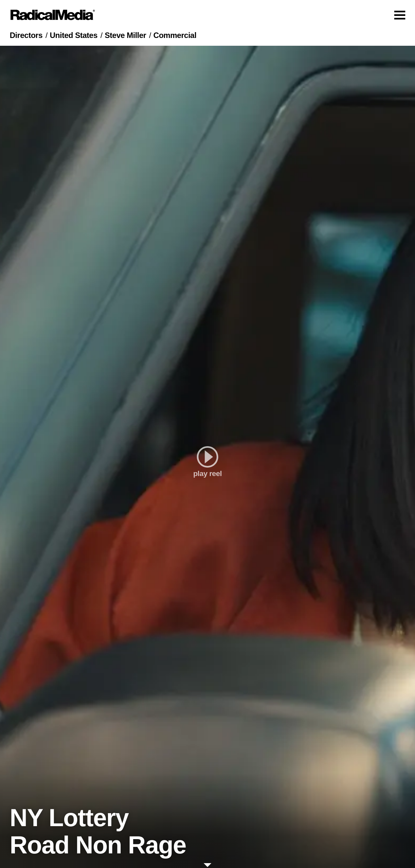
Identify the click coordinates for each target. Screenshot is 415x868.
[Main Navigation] (207, 15)
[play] (207, 457)
